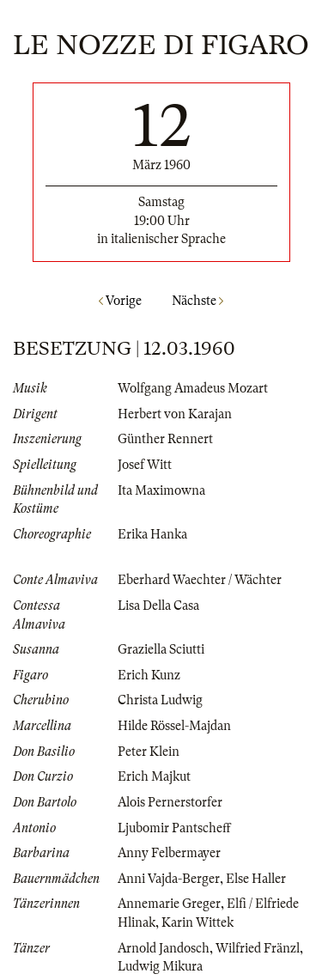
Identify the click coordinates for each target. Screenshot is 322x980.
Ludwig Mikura (160, 966)
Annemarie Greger (169, 904)
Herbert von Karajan (175, 414)
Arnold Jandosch (164, 948)
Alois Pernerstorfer (170, 802)
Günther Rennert (165, 439)
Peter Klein (149, 752)
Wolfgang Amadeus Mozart (193, 388)
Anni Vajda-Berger (169, 879)
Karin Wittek (197, 922)
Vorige (120, 301)
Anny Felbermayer (169, 853)
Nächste (197, 301)
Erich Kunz (149, 675)
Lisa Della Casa (158, 606)
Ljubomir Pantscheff (174, 828)
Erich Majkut (154, 776)
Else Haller (256, 879)
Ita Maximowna (161, 490)
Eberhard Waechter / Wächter (200, 580)
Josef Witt (145, 465)
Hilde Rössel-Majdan (174, 726)
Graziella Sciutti (161, 649)
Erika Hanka (152, 534)
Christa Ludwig (160, 700)
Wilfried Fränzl (258, 948)
